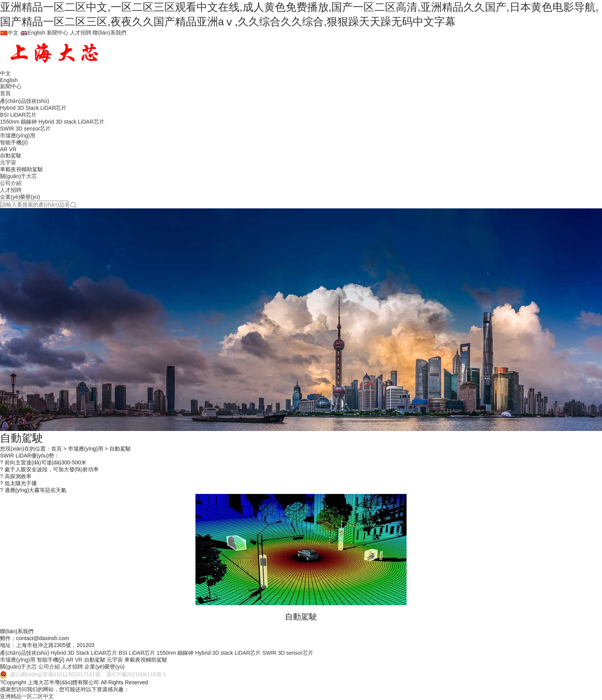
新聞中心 (58, 33)
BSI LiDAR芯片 (18, 115)
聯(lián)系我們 (109, 33)
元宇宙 (8, 162)
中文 (9, 33)
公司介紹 (11, 183)
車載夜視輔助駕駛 (21, 169)
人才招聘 (81, 33)
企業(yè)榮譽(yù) (20, 197)
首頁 (5, 93)
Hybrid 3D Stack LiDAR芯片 (33, 108)
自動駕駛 (11, 155)
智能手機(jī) (14, 142)
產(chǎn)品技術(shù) (25, 101)
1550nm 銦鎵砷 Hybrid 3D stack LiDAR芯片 (52, 122)
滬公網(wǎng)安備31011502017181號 (51, 674)
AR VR (8, 149)
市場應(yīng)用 (18, 135)
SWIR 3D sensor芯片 (25, 129)
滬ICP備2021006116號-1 (134, 674)
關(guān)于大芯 (18, 176)
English (33, 33)
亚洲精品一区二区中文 (27, 696)
